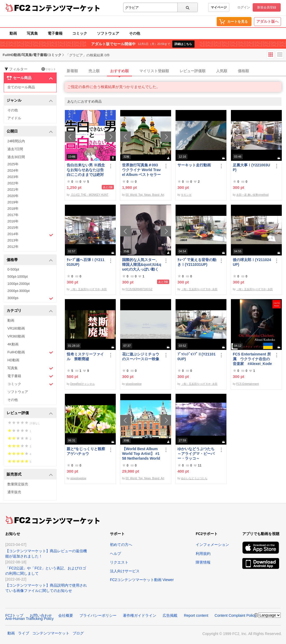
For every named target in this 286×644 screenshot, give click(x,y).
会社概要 (66, 615)
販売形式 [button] (30, 475)
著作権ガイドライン (140, 615)
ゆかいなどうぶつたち (194, 478)
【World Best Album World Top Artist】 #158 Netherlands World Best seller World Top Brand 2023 (141, 454)
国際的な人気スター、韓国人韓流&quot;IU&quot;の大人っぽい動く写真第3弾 (142, 265)
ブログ (78, 633)
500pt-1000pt (18, 277)
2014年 (30, 235)
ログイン (244, 7)
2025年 (13, 164)
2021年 (13, 189)
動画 (13, 33)
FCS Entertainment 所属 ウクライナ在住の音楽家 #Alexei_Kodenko (252, 359)
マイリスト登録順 (154, 71)
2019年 (13, 202)
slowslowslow (133, 384)
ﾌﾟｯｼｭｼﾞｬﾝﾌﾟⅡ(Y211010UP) (196, 357)
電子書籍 (55, 33)
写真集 (32, 33)
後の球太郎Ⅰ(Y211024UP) (252, 262)
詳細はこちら (183, 44)
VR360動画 (16, 336)
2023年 (13, 177)
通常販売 (14, 492)
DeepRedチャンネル (82, 384)
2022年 (13, 183)
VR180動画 (16, 328)
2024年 (13, 170)
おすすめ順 (119, 71)
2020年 (13, 196)
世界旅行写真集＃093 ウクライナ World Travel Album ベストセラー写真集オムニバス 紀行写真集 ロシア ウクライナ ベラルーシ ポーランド (142, 170)
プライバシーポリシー (98, 615)
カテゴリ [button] (30, 311)
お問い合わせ (41, 615)
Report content (196, 615)
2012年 (13, 247)
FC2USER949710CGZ (139, 289)
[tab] (175, 71)
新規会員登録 (267, 7)
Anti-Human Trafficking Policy (30, 619)
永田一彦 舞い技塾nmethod (252, 195)
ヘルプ (115, 554)
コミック (80, 33)
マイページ (219, 7)
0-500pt (13, 269)
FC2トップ (14, 615)
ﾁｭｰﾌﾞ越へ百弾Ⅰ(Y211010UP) (86, 262)
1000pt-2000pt (19, 284)
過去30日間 (16, 157)
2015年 (13, 228)
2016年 (13, 221)
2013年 (13, 240)
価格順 (243, 71)
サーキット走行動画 (194, 165)
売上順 (94, 71)
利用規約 (203, 554)
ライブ (24, 633)
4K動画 (13, 344)
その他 (135, 33)
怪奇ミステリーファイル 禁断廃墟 (85, 357)
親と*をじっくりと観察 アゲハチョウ (86, 451)
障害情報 (203, 562)
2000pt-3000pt (19, 291)
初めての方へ (121, 545)
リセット (49, 69)
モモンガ (186, 195)
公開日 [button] (30, 132)
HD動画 (13, 360)
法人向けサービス (125, 571)
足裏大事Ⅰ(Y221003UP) (251, 167)
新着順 (72, 71)
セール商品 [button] (30, 78)
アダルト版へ (267, 21)
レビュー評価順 (193, 71)
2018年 (13, 209)
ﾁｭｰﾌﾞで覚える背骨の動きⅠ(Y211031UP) (197, 262)
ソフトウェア (108, 33)
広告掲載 (170, 615)
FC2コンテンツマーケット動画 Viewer (142, 580)
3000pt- (30, 298)
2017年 (13, 215)
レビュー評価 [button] (30, 413)
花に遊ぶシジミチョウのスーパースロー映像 (141, 357)
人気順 (222, 71)
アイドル (14, 118)
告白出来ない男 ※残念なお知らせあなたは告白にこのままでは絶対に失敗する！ (86, 170)
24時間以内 (16, 141)
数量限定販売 (18, 484)
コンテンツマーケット (66, 8)
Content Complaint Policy (235, 615)
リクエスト (119, 562)
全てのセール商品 (21, 87)
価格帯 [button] (30, 260)
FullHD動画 (30, 352)
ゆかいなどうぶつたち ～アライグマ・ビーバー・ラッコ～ (197, 454)
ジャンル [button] (30, 101)
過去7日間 (15, 149)
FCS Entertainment (247, 384)
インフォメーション (212, 545)
